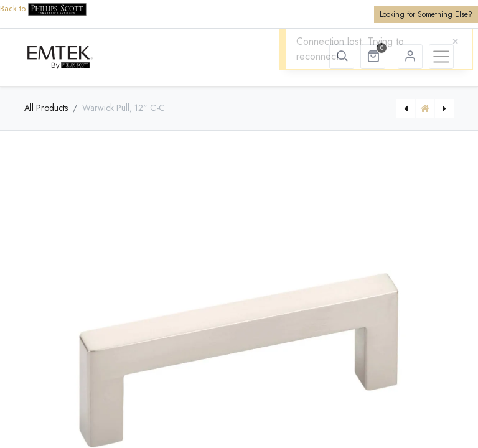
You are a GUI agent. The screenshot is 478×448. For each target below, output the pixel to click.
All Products (46, 108)
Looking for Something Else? (426, 14)
